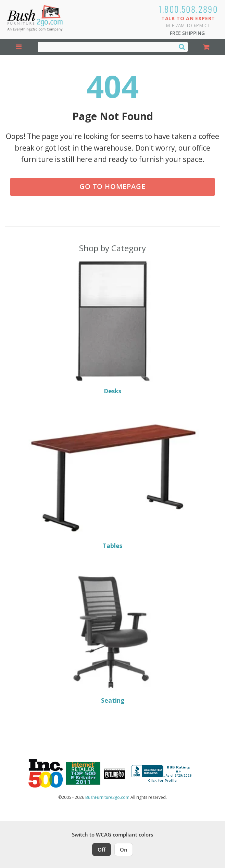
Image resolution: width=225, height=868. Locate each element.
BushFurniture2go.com (107, 797)
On (124, 850)
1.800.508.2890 (188, 9)
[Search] (182, 47)
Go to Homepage (112, 186)
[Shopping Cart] (207, 47)
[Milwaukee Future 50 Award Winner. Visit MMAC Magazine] (114, 773)
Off (102, 850)
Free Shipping (187, 33)
